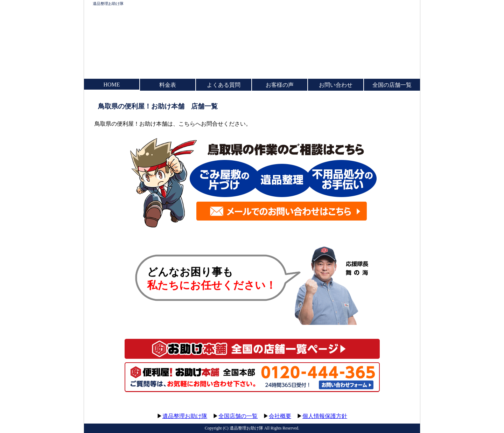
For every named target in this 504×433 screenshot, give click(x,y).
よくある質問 (224, 85)
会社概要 (280, 416)
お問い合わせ (336, 85)
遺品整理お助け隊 (108, 4)
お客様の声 (280, 85)
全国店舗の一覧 (238, 416)
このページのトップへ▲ (387, 409)
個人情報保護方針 (325, 416)
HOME (111, 85)
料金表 (168, 85)
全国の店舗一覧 (392, 85)
